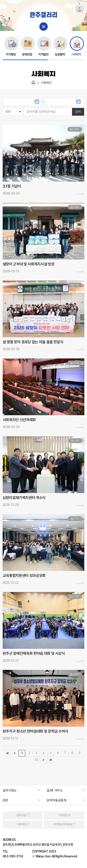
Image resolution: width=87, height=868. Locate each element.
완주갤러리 (44, 15)
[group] (11, 46)
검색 (78, 112)
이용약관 (21, 825)
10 (36, 760)
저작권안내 (64, 815)
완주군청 (21, 815)
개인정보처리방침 (62, 825)
